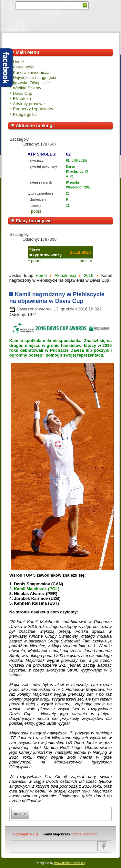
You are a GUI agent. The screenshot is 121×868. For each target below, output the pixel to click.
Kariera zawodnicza (31, 72)
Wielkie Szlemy (27, 88)
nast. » (86, 261)
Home (19, 62)
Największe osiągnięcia (35, 78)
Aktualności (24, 67)
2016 (89, 275)
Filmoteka (22, 99)
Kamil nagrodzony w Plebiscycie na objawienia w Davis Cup (57, 298)
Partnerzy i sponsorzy (33, 109)
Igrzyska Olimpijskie (31, 83)
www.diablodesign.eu (69, 863)
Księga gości (25, 114)
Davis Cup (23, 93)
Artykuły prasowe (29, 104)
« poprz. (35, 211)
